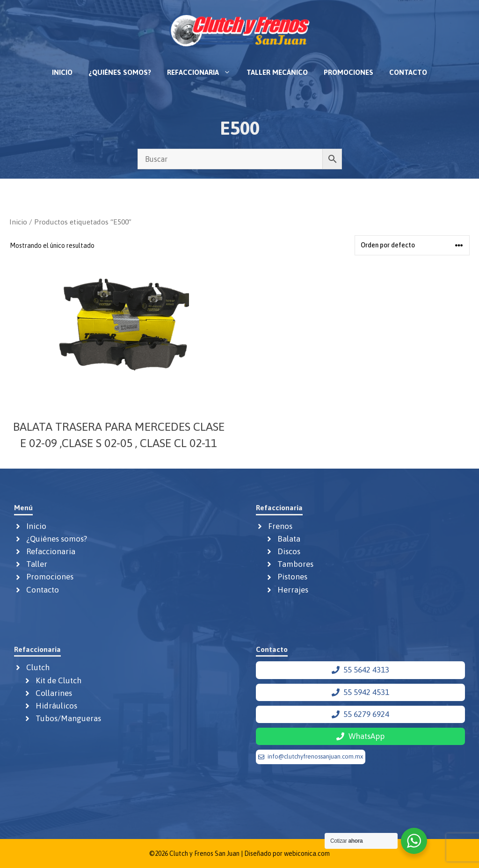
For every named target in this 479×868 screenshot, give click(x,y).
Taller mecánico (277, 72)
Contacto (408, 72)
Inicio (62, 72)
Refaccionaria (203, 72)
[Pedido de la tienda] (412, 245)
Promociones (348, 72)
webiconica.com (307, 854)
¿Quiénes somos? (120, 72)
